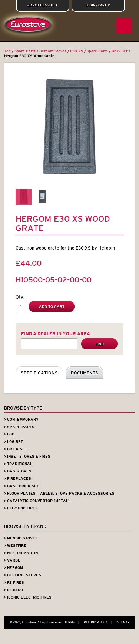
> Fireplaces (18, 479)
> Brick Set (16, 449)
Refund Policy (100, 622)
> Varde (12, 560)
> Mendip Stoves (21, 538)
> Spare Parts (19, 427)
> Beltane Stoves (23, 575)
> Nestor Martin (21, 553)
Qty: (20, 297)
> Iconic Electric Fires (28, 597)
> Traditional (18, 464)
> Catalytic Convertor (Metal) (37, 501)
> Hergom (14, 568)
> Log (9, 434)
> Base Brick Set (21, 486)
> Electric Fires (21, 508)
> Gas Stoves (18, 471)
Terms (74, 622)
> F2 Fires (14, 582)
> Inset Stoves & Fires (27, 456)
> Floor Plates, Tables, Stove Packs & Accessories (59, 493)
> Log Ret (14, 442)
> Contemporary (21, 419)
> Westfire (15, 545)
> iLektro (14, 590)
